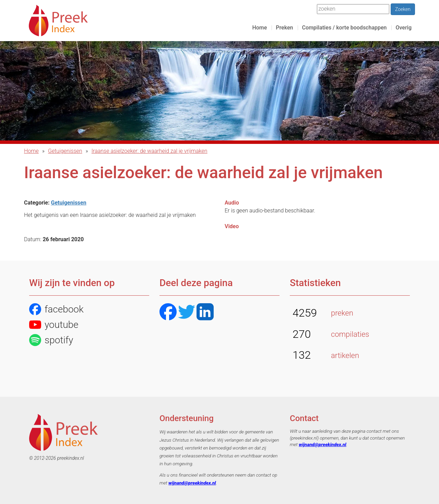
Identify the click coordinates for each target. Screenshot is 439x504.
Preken (284, 28)
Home (259, 28)
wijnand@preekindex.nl (192, 483)
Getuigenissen (65, 151)
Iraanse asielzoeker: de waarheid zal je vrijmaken (150, 151)
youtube (54, 325)
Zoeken (403, 9)
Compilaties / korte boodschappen (344, 28)
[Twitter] (187, 313)
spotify (51, 340)
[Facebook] (168, 313)
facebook (56, 309)
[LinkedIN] (205, 313)
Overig (404, 28)
